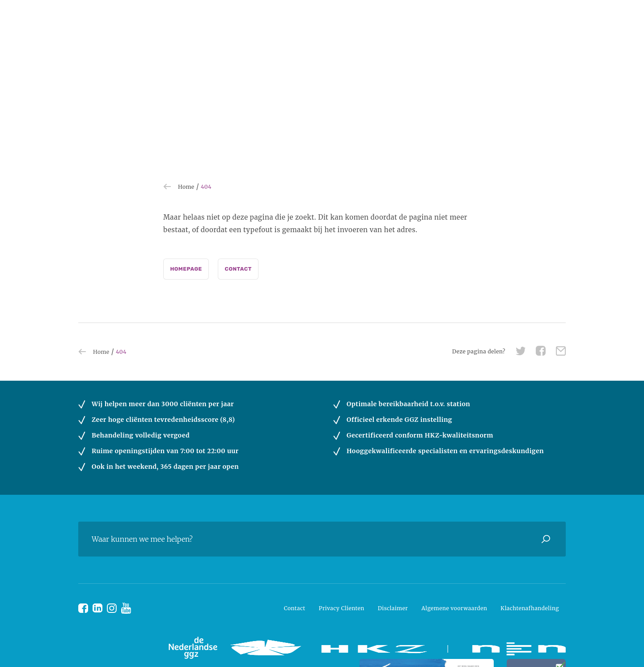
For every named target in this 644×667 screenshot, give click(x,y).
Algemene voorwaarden (454, 608)
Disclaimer (393, 608)
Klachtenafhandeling (530, 608)
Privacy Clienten (342, 608)
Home (186, 187)
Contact (238, 269)
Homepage (186, 269)
